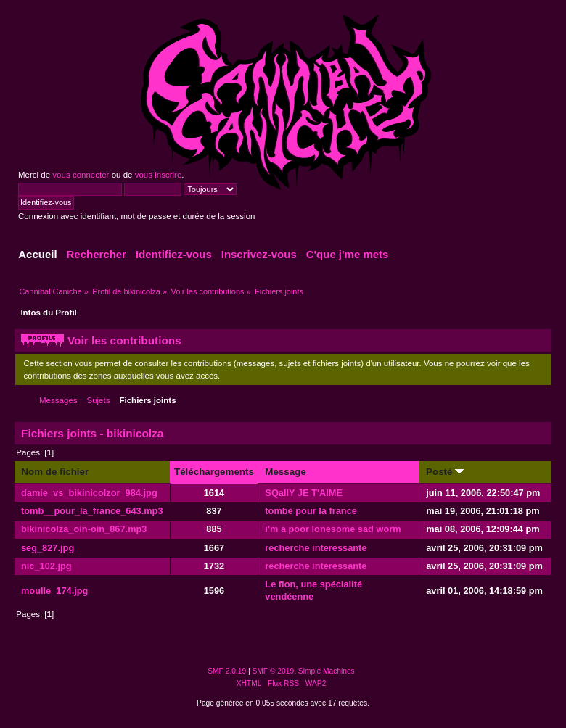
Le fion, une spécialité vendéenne (313, 590)
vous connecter (81, 175)
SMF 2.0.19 (227, 671)
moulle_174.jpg (54, 591)
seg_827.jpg (48, 548)
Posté (445, 472)
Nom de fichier (55, 472)
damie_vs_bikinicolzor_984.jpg (89, 493)
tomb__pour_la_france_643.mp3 (92, 511)
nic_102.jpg (46, 566)
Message (285, 472)
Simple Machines (327, 671)
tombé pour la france (311, 511)
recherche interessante (316, 548)
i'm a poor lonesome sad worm (333, 529)
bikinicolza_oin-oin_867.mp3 (84, 529)
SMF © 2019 (274, 671)
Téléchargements (214, 472)
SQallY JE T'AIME (304, 493)
